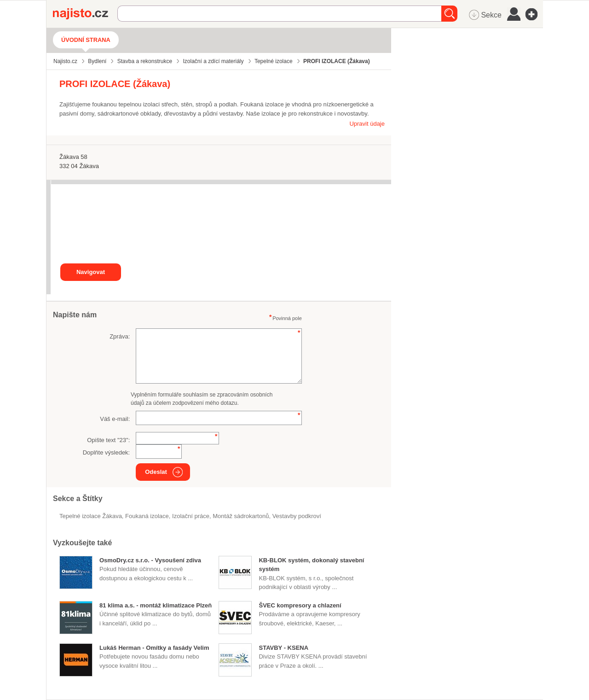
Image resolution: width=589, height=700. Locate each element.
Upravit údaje (367, 124)
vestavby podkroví (297, 516)
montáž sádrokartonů (241, 516)
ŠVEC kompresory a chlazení (300, 605)
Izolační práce (191, 516)
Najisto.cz (85, 14)
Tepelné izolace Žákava (91, 516)
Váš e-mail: (115, 419)
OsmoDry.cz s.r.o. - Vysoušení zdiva (150, 560)
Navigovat (91, 272)
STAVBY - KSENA (283, 648)
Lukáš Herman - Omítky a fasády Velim (154, 648)
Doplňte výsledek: (107, 452)
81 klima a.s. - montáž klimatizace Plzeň (156, 605)
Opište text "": (108, 440)
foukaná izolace (147, 516)
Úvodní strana (86, 40)
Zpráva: (120, 336)
